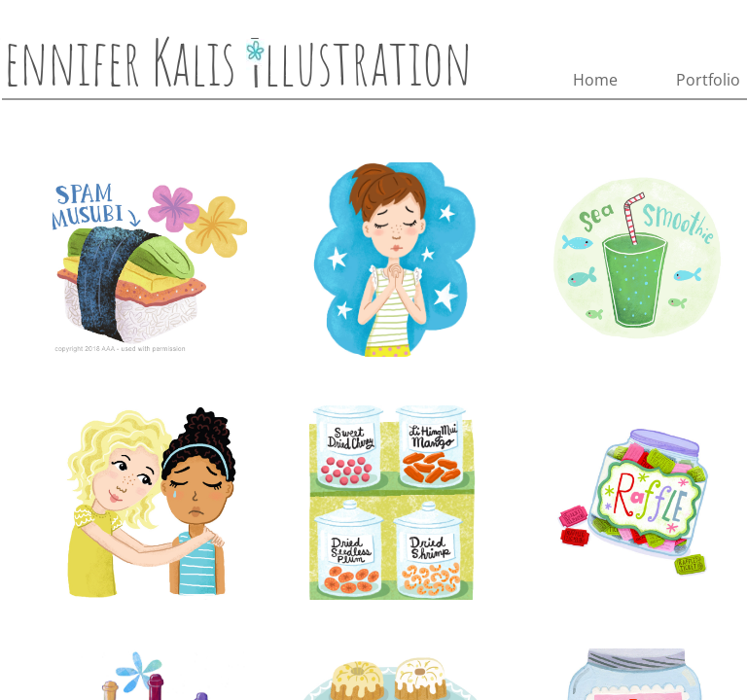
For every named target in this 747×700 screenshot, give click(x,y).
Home (595, 80)
